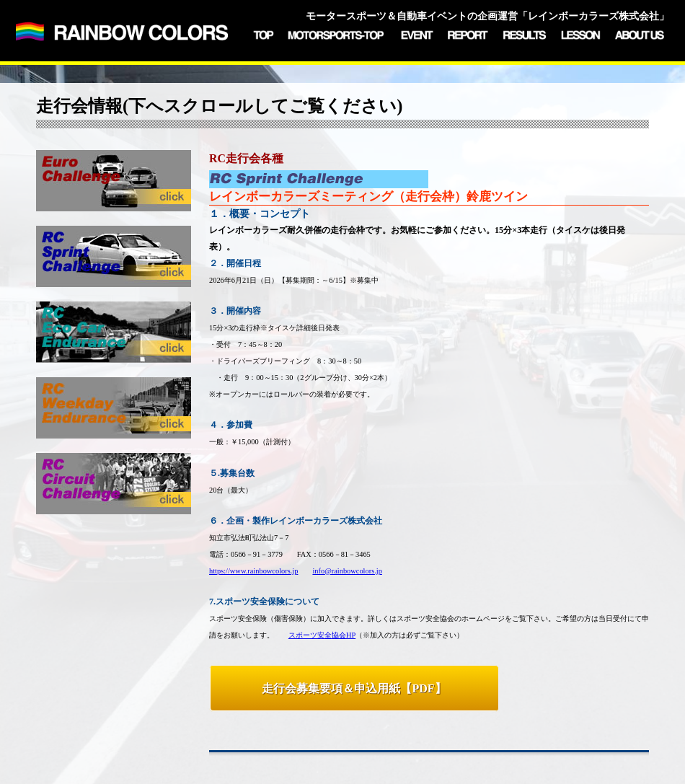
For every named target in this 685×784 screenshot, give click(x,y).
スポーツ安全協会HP (322, 635)
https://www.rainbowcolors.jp (253, 571)
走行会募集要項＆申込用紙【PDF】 (354, 688)
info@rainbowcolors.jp (347, 571)
